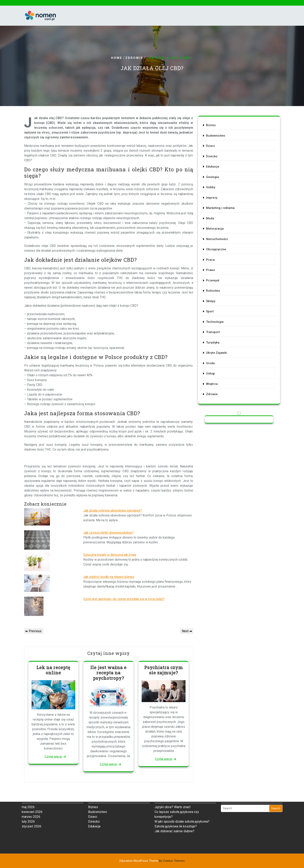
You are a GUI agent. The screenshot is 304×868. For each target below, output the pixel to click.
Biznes (212, 129)
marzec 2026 (31, 782)
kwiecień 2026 (32, 777)
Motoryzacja (215, 229)
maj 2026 (28, 772)
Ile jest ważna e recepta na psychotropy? (108, 673)
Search (276, 774)
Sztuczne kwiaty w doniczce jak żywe (110, 555)
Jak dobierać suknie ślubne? (174, 796)
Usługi (211, 370)
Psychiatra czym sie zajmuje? (164, 670)
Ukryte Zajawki (217, 350)
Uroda (211, 360)
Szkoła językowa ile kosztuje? (176, 792)
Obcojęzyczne (217, 249)
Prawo (211, 269)
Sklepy (211, 300)
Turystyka (213, 340)
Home (117, 58)
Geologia (213, 179)
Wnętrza (212, 380)
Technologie (215, 320)
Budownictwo (216, 139)
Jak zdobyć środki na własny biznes (109, 577)
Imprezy (212, 199)
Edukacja (213, 169)
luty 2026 (28, 787)
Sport (211, 310)
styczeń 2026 (31, 792)
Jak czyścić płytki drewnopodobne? (108, 533)
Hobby (211, 189)
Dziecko (212, 159)
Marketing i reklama (221, 209)
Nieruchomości (217, 239)
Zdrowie (134, 58)
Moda (211, 219)
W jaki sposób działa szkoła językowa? (182, 787)
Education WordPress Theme (152, 861)
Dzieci (211, 149)
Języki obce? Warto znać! (173, 772)
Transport (214, 330)
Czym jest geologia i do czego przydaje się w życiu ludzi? (124, 599)
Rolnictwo (214, 290)
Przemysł (213, 280)
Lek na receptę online (53, 670)
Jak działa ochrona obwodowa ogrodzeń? (113, 511)
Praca (211, 259)
